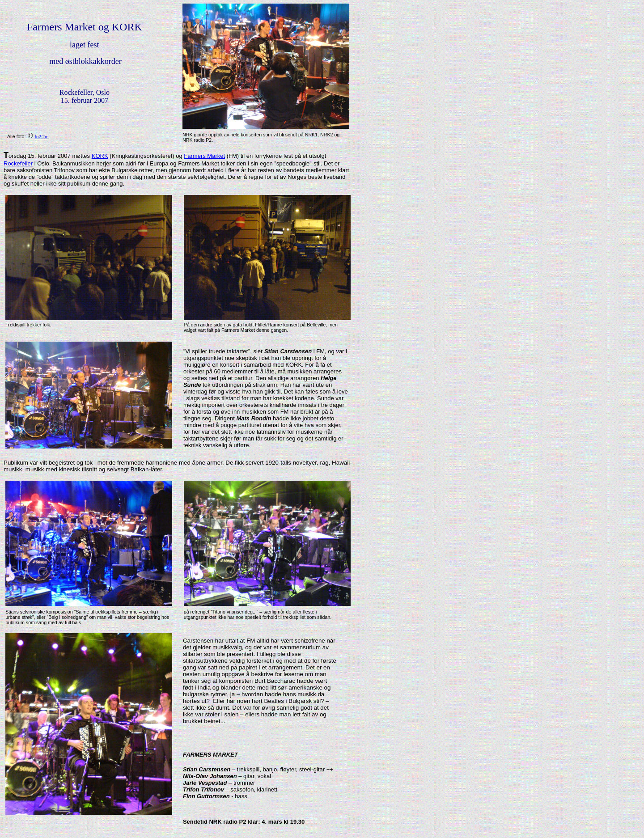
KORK (100, 156)
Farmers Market (204, 156)
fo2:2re (42, 137)
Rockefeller (18, 163)
